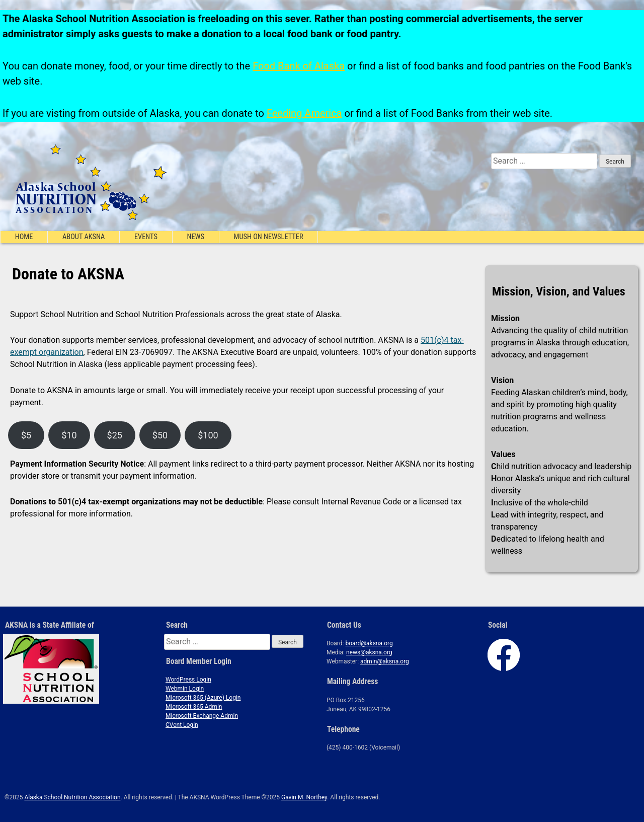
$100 (208, 435)
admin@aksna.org (385, 661)
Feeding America (304, 113)
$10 (69, 435)
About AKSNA (84, 237)
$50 (160, 435)
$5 (26, 435)
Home (24, 237)
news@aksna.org (369, 652)
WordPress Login (188, 680)
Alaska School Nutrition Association (72, 797)
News (195, 237)
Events (146, 237)
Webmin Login (185, 689)
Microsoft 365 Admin (194, 707)
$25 (115, 435)
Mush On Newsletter (269, 237)
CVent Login (182, 725)
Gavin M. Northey (304, 797)
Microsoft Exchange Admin (202, 716)
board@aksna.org (369, 643)
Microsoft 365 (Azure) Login (203, 698)
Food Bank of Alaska (299, 66)
